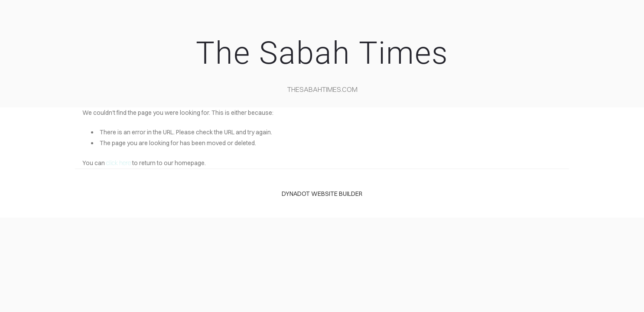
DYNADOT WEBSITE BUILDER (322, 194)
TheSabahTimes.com (322, 89)
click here (119, 163)
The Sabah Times (322, 53)
